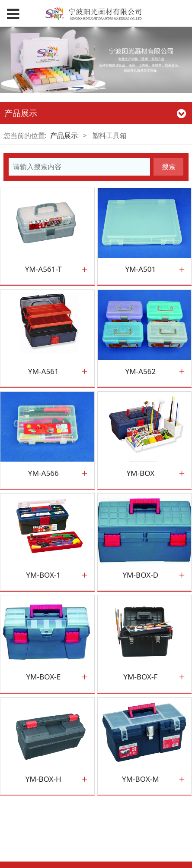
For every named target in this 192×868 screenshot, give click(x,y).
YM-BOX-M (141, 779)
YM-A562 (140, 371)
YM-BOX (140, 473)
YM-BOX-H (43, 779)
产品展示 (64, 135)
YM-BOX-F (140, 677)
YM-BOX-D (140, 575)
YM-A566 (43, 473)
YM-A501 (140, 269)
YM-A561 (43, 371)
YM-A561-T (43, 269)
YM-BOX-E (43, 677)
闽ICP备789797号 (96, 829)
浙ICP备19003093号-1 (96, 857)
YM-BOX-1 (43, 575)
